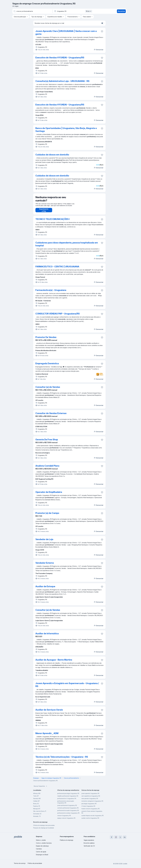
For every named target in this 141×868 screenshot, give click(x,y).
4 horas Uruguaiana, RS (88, 808)
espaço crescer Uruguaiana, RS (66, 820)
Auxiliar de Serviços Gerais (49, 712)
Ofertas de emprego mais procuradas (44, 827)
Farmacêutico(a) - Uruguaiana (51, 292)
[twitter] (120, 837)
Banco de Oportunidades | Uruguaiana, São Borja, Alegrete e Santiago (66, 130)
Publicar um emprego (67, 840)
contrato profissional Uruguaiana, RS (68, 810)
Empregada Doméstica (47, 365)
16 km (89, 11)
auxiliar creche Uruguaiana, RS (90, 820)
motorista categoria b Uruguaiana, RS (92, 803)
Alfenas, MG (37, 795)
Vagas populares (89, 840)
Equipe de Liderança (42, 846)
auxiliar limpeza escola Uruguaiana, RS (93, 817)
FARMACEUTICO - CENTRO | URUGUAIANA (57, 268)
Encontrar (121, 11)
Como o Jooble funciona (44, 843)
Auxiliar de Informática (47, 635)
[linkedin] (125, 837)
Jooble (125, 864)
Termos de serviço (20, 863)
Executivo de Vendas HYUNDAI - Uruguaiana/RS (60, 58)
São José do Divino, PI (40, 813)
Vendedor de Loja (44, 541)
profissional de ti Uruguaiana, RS (67, 800)
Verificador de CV (89, 846)
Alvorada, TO (37, 818)
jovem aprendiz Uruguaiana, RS (90, 795)
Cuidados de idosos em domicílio (52, 155)
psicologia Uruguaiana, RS (89, 805)
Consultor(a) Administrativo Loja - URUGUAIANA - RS (62, 81)
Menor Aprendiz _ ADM (47, 735)
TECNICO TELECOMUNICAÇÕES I (53, 221)
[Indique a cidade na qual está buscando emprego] (73, 11)
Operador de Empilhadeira (49, 494)
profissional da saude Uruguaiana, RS (68, 812)
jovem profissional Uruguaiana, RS (67, 807)
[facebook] (112, 837)
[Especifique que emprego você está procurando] (32, 11)
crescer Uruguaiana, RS (64, 817)
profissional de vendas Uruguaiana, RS (68, 815)
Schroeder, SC (37, 816)
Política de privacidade (35, 863)
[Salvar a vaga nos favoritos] (102, 31)
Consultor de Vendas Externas (51, 415)
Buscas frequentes (41, 788)
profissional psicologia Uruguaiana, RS (68, 795)
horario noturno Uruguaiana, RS (91, 810)
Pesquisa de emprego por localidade (44, 830)
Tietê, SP (36, 798)
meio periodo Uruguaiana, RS (90, 800)
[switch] (103, 23)
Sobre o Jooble (41, 840)
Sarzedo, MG (37, 800)
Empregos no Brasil (42, 855)
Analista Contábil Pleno (47, 468)
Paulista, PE (37, 808)
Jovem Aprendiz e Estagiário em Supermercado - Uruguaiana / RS (67, 687)
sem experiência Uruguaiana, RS (91, 798)
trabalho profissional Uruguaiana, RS (68, 798)
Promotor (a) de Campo (47, 515)
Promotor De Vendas (46, 339)
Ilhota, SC (36, 805)
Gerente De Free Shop (47, 441)
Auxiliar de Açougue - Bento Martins (54, 662)
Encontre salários (89, 843)
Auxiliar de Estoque (45, 588)
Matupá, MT (37, 810)
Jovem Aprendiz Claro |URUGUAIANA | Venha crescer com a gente (66, 33)
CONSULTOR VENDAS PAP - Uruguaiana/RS (58, 315)
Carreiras (39, 849)
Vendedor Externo (45, 565)
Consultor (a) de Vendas (48, 389)
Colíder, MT (37, 803)
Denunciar (99, 50)
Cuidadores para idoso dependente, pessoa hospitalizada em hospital (67, 246)
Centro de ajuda (41, 852)
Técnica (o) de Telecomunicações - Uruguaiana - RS (62, 759)
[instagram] (116, 837)
